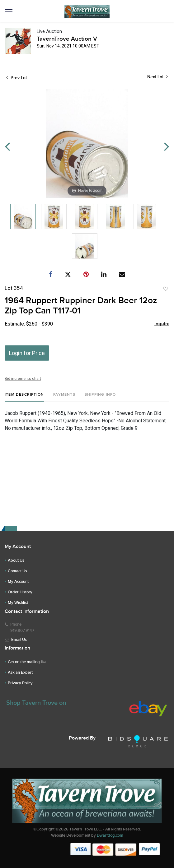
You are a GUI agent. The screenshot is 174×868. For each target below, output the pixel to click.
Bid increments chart (23, 379)
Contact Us (17, 571)
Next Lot (158, 77)
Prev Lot (16, 78)
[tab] (24, 397)
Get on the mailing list (27, 662)
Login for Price (27, 353)
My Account (18, 582)
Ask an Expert (20, 672)
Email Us (19, 640)
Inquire (162, 324)
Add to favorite (166, 289)
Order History (20, 592)
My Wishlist (18, 603)
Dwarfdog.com (110, 835)
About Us (16, 560)
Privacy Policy (20, 683)
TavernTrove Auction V (67, 39)
